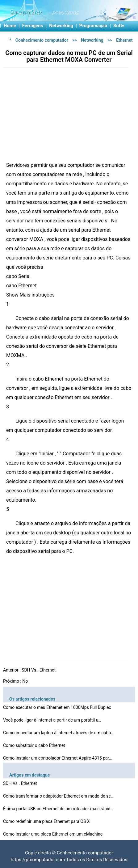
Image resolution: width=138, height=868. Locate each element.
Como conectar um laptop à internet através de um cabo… (59, 733)
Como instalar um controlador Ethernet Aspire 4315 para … (59, 758)
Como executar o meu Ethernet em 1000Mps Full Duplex (58, 707)
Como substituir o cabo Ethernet (35, 745)
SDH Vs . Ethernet (39, 670)
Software (123, 26)
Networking (61, 26)
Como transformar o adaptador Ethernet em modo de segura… (59, 796)
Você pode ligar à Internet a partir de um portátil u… (52, 720)
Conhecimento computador (42, 40)
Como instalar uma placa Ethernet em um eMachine (53, 834)
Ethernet (124, 40)
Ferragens (33, 26)
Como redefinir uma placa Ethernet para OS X (47, 821)
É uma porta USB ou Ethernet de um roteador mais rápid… (58, 809)
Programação (93, 26)
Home (10, 26)
